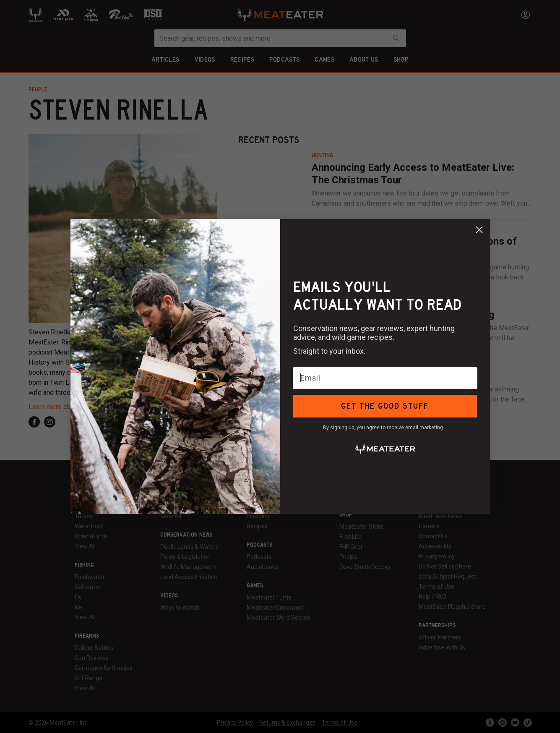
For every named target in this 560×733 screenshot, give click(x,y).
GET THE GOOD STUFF (385, 406)
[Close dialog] (479, 230)
